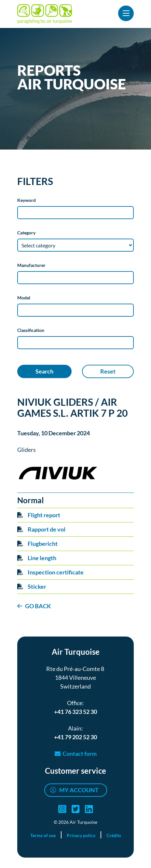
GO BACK (38, 606)
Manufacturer (31, 265)
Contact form (80, 754)
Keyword (27, 200)
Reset (108, 371)
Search (44, 371)
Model (24, 298)
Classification (31, 330)
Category (26, 233)
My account (79, 790)
